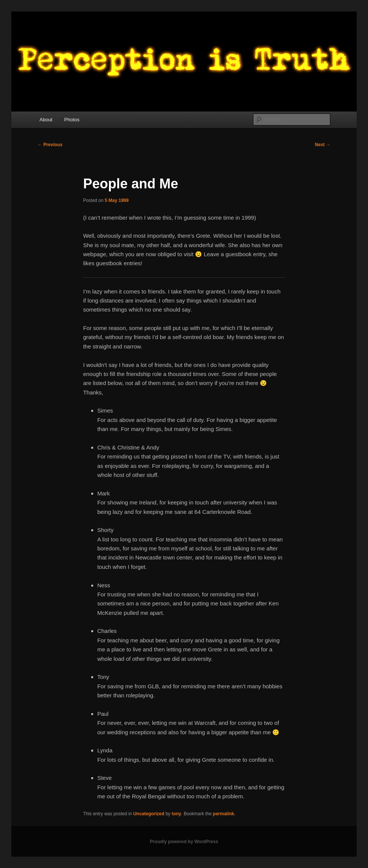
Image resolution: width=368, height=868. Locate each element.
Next (323, 145)
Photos (72, 120)
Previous (50, 145)
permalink (224, 814)
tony (176, 814)
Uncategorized (149, 814)
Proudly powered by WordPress (184, 842)
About (46, 120)
